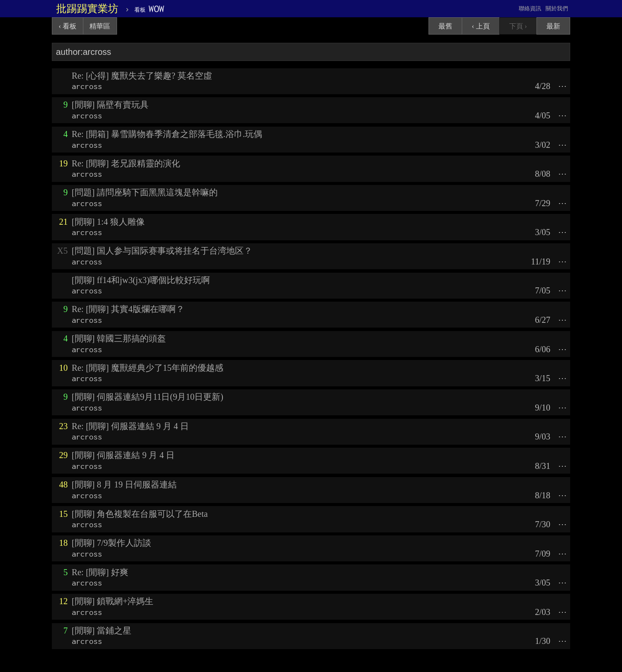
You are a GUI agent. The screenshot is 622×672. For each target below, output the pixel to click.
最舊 (445, 26)
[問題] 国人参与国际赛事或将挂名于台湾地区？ (162, 251)
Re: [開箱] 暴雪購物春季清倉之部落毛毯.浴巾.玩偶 (167, 134)
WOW (149, 9)
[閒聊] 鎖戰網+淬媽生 (113, 601)
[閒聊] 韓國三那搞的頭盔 (119, 338)
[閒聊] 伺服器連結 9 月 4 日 (123, 455)
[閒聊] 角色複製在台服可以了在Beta (140, 514)
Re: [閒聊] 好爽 (100, 572)
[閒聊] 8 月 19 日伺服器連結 (124, 484)
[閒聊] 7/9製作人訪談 (111, 543)
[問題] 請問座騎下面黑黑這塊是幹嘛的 (145, 192)
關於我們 (557, 8)
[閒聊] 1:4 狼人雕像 (108, 222)
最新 (553, 26)
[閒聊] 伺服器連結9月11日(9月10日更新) (148, 397)
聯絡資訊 (530, 8)
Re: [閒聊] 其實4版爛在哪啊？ (128, 309)
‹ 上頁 (481, 26)
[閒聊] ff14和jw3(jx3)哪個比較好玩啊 (141, 280)
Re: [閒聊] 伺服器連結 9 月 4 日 (130, 426)
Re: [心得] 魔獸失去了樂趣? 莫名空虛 (142, 76)
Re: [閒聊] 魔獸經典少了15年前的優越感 (148, 368)
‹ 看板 (68, 26)
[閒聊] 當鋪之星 (102, 631)
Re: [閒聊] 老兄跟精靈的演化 (126, 163)
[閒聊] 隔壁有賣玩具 (110, 105)
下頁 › (518, 26)
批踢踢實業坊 (87, 9)
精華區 (100, 26)
